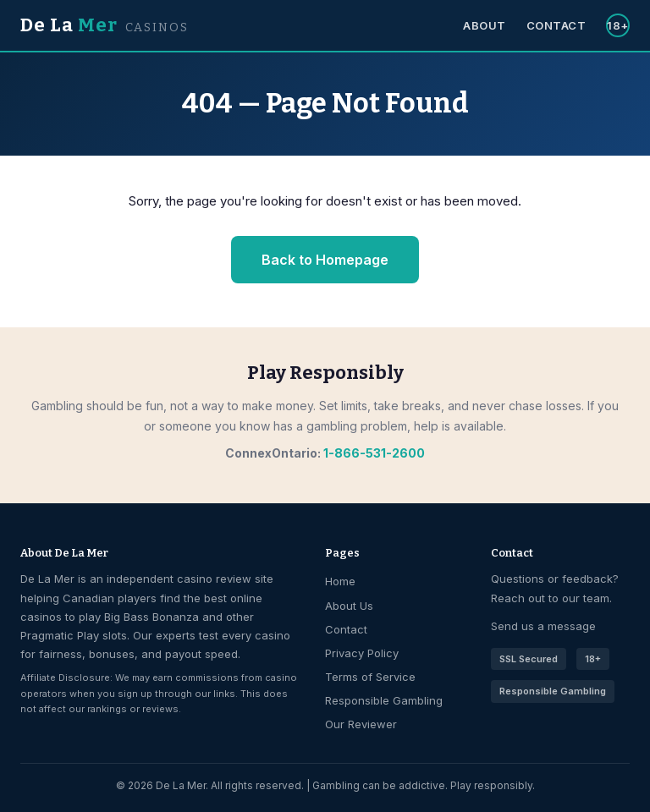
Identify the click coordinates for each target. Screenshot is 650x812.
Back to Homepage (325, 260)
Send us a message (543, 626)
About (485, 25)
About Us (349, 606)
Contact (556, 25)
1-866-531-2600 (374, 453)
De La (105, 25)
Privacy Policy (362, 653)
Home (340, 581)
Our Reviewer (361, 724)
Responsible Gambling (384, 700)
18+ (618, 25)
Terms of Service (370, 677)
